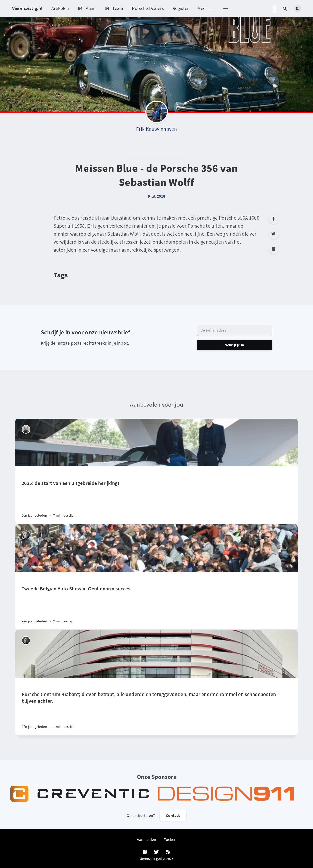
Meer (205, 8)
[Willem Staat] (26, 535)
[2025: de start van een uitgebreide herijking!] (156, 495)
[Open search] (285, 9)
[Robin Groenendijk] (26, 641)
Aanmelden (146, 839)
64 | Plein (87, 8)
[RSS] (168, 852)
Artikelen (60, 8)
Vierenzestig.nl (27, 8)
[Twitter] (274, 234)
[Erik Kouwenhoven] (157, 113)
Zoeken (170, 839)
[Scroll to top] (274, 219)
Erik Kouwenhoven (156, 129)
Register (181, 8)
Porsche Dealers (148, 8)
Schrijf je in (235, 345)
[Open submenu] (226, 9)
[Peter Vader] (26, 429)
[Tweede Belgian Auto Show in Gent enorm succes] (156, 601)
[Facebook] (274, 249)
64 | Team (114, 8)
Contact (173, 815)
